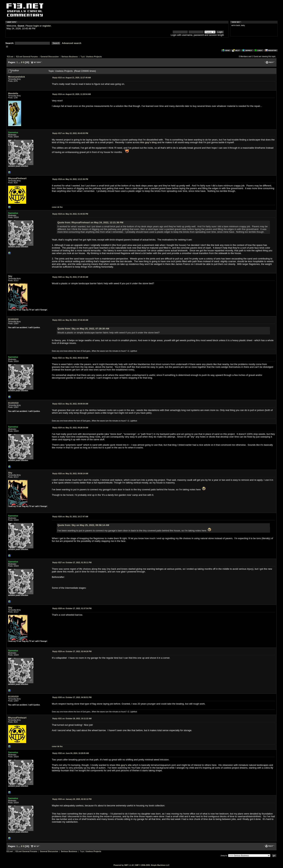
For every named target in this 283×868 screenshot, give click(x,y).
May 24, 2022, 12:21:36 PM (70, 179)
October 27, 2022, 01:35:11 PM (72, 563)
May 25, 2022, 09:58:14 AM (70, 474)
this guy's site (124, 765)
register (47, 26)
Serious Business (70, 57)
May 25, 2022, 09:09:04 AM (70, 404)
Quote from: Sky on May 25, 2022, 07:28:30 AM (83, 329)
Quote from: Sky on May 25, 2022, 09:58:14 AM (83, 525)
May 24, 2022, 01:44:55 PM (70, 214)
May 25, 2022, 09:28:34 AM (70, 428)
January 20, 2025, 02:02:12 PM (72, 799)
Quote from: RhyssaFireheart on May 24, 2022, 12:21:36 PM (90, 222)
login (36, 26)
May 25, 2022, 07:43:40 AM (70, 320)
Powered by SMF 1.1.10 (124, 865)
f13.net (10, 57)
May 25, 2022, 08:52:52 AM (70, 358)
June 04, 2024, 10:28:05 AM (71, 753)
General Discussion (50, 57)
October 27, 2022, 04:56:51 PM (72, 697)
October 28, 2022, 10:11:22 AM (72, 719)
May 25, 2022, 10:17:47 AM (70, 517)
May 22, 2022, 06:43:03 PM (70, 133)
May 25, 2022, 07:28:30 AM (70, 277)
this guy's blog (148, 142)
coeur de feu (57, 207)
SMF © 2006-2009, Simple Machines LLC (152, 865)
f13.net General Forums (27, 57)
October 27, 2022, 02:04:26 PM (72, 651)
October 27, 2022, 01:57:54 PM (72, 608)
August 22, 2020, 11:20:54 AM (72, 94)
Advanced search (72, 43)
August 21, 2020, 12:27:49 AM (72, 78)
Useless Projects (94, 57)
